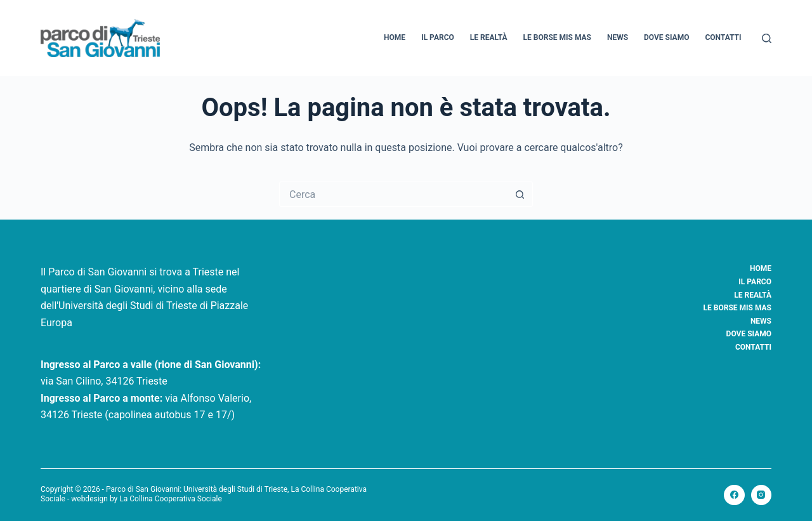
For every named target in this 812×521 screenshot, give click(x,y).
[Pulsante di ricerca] (520, 194)
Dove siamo (666, 37)
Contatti (723, 37)
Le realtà (489, 37)
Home (395, 37)
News (618, 37)
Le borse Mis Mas (557, 37)
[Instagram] (762, 495)
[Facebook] (734, 495)
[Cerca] (767, 38)
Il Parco (438, 37)
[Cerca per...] (393, 194)
